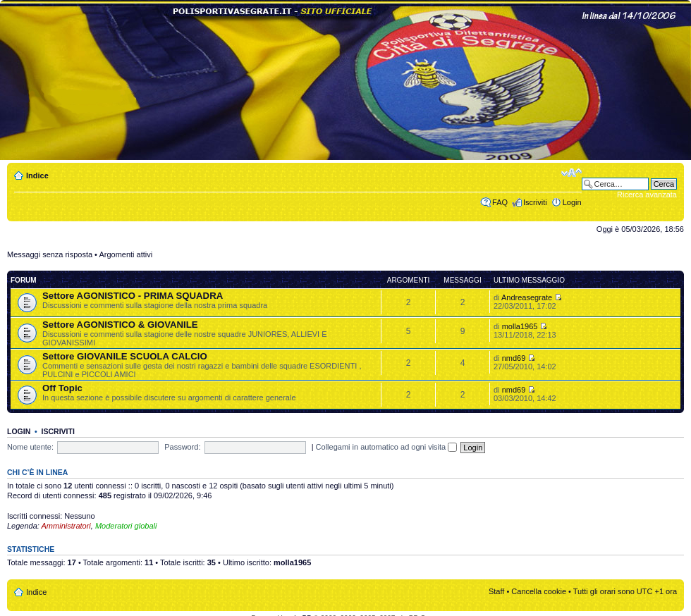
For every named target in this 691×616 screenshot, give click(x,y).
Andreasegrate (527, 297)
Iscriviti (535, 202)
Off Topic (62, 388)
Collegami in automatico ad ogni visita (387, 447)
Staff (496, 591)
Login (572, 202)
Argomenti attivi (126, 254)
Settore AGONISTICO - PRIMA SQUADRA (133, 296)
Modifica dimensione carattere (571, 173)
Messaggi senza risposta (50, 254)
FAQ (500, 202)
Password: (182, 447)
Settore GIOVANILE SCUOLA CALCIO (125, 356)
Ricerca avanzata (647, 195)
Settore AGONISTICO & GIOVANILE (120, 325)
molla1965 (520, 326)
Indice (37, 175)
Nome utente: (30, 447)
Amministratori (66, 526)
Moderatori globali (126, 526)
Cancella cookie (539, 591)
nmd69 (514, 358)
